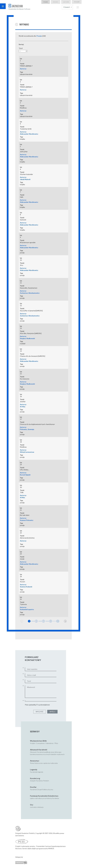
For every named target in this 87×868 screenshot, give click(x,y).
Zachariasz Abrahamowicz (30, 293)
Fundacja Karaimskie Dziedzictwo (44, 796)
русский (77, 2)
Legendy (34, 769)
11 (58, 621)
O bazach (67, 7)
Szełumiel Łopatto (27, 609)
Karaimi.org (35, 778)
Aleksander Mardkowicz (29, 134)
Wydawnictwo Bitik (38, 741)
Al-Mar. (23, 407)
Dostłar (33, 787)
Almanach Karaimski (39, 750)
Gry (32, 805)
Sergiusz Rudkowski (27, 338)
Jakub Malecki (25, 179)
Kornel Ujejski (25, 475)
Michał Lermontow (27, 452)
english (56, 2)
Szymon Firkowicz (27, 520)
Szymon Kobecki (26, 587)
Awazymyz (35, 761)
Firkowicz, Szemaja (27, 429)
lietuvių (66, 2)
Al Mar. (23, 497)
